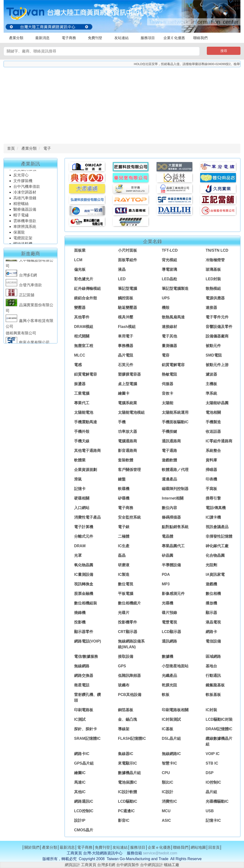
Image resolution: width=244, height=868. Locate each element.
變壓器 (80, 308)
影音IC (124, 820)
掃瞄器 (211, 470)
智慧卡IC (169, 763)
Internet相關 (173, 498)
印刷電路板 (84, 710)
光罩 (78, 555)
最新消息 (42, 38)
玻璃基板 (213, 269)
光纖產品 (169, 676)
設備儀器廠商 (217, 336)
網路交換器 (84, 676)
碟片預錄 (169, 613)
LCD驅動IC (128, 801)
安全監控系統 (129, 517)
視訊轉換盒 (84, 584)
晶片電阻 (126, 355)
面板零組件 (127, 260)
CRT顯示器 (128, 632)
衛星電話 (82, 685)
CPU (166, 773)
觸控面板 (126, 298)
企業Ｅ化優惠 (174, 38)
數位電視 (126, 584)
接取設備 (126, 656)
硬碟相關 (82, 498)
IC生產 (124, 546)
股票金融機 (84, 594)
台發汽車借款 (24, 289)
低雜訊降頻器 (129, 676)
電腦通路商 (127, 441)
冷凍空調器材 (25, 197)
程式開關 (82, 336)
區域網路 (213, 656)
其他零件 (82, 317)
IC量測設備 (84, 574)
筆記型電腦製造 (175, 288)
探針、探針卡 (86, 729)
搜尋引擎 (213, 498)
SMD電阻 (214, 355)
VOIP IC (213, 754)
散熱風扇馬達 (173, 317)
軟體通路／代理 (175, 470)
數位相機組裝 (86, 603)
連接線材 (169, 327)
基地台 (211, 666)
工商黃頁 (89, 865)
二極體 (124, 536)
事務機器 (126, 346)
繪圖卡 (124, 393)
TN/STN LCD (217, 250)
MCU (166, 811)
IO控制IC (213, 782)
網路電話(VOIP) (88, 641)
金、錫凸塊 (127, 719)
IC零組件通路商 (219, 441)
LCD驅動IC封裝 (219, 719)
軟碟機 (124, 489)
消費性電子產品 (87, 517)
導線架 (124, 729)
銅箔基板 (126, 710)
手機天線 (82, 441)
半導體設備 (171, 565)
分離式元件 (84, 536)
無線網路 (82, 666)
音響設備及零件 (219, 327)
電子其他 (169, 336)
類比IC (168, 782)
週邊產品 (169, 479)
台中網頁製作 (128, 865)
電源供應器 (215, 298)
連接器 (211, 308)
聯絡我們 (200, 38)
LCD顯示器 (171, 632)
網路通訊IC (84, 801)
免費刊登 (95, 38)
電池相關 (213, 412)
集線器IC (126, 754)
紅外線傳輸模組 (87, 288)
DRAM (80, 546)
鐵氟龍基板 (215, 685)
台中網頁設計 (152, 865)
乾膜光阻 (169, 685)
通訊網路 (169, 641)
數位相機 (213, 594)
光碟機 (168, 603)
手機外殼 (82, 431)
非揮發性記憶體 (219, 536)
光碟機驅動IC (217, 801)
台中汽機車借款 (27, 191)
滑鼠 (78, 479)
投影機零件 (127, 622)
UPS (166, 298)
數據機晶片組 (129, 773)
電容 (166, 355)
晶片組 (211, 792)
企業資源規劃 (86, 470)
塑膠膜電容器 (129, 374)
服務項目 (148, 38)
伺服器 (168, 384)
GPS (122, 666)
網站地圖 (198, 847)
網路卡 (211, 632)
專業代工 (82, 403)
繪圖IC (80, 773)
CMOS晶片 (84, 830)
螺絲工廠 (172, 865)
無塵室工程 (84, 346)
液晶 (122, 269)
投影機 (80, 622)
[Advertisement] (122, 104)
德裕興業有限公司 (21, 337)
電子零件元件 (217, 317)
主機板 (211, 384)
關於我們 (32, 847)
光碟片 (124, 613)
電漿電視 (169, 622)
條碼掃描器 (171, 517)
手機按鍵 (169, 431)
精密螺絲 (21, 208)
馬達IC (80, 782)
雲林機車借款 (25, 225)
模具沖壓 (126, 317)
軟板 (166, 695)
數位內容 (169, 508)
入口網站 (82, 508)
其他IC (80, 792)
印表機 (211, 479)
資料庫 (211, 460)
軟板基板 (213, 695)
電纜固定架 (23, 242)
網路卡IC (82, 754)
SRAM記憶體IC (87, 738)
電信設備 (213, 641)
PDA (166, 574)
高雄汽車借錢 (25, 202)
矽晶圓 (168, 555)
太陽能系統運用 (175, 412)
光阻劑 (211, 565)
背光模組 (169, 260)
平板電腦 (126, 594)
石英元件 (126, 365)
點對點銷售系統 (175, 527)
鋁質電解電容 (173, 365)
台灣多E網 (21, 279)
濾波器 (211, 374)
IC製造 (124, 574)
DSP (210, 773)
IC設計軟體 (127, 792)
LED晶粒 (169, 279)
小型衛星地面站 (175, 666)
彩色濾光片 (84, 279)
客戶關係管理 (129, 470)
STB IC (212, 763)
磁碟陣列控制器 (175, 489)
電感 (78, 365)
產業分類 (16, 38)
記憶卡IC (213, 820)
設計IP (80, 820)
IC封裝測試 (171, 719)
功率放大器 (127, 431)
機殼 (166, 308)
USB (210, 811)
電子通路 (169, 451)
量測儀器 (169, 346)
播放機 (211, 603)
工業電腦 (82, 393)
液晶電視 (213, 622)
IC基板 (168, 729)
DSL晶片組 (171, 738)
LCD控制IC (84, 811)
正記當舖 (20, 299)
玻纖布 (124, 685)
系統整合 (213, 451)
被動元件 (213, 346)
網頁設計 (72, 865)
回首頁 (214, 847)
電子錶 (124, 527)
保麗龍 (19, 237)
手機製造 (213, 422)
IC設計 (168, 792)
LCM (78, 260)
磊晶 (122, 555)
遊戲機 (211, 584)
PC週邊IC (126, 811)
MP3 (166, 584)
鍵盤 (122, 479)
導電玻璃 (169, 269)
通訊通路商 (171, 441)
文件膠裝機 (23, 185)
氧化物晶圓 (84, 565)
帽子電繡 (21, 219)
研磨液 (124, 565)
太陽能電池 (84, 412)
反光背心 (21, 179)
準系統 (211, 393)
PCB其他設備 (130, 695)
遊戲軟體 (169, 460)
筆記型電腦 (127, 288)
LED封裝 (213, 279)
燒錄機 (80, 613)
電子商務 (69, 38)
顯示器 (211, 613)
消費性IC (169, 801)
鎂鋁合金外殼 (86, 298)
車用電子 (126, 336)
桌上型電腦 (127, 384)
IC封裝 (211, 710)
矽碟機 (124, 498)
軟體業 (80, 460)
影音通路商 (127, 451)
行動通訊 (213, 676)
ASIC (166, 820)
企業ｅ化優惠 (159, 847)
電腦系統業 (127, 403)
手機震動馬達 (86, 422)
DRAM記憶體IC (219, 729)
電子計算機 (84, 527)
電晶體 (168, 536)
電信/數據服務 (86, 656)
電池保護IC (127, 782)
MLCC (80, 355)
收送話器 (213, 431)
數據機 (168, 656)
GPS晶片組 (84, 763)
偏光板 (80, 269)
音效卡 (168, 393)
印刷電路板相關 (175, 710)
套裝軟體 (126, 460)
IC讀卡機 (213, 517)
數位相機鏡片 (129, 603)
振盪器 (80, 384)
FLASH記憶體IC (132, 738)
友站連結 (122, 38)
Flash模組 (127, 327)
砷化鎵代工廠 (217, 546)
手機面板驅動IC (175, 422)
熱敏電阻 (169, 374)
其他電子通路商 (87, 451)
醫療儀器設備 (25, 214)
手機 (122, 422)
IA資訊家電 (215, 574)
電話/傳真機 (216, 508)
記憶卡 (80, 489)
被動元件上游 (217, 365)
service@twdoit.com (160, 853)
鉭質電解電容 (86, 374)
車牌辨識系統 (25, 231)
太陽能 (168, 403)
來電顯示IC (127, 763)
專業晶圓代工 (173, 546)
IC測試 (80, 719)
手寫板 (211, 489)
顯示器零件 (84, 632)
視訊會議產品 (217, 527)
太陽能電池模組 (131, 412)
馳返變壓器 (127, 308)
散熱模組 (213, 288)
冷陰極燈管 (215, 260)
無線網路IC (171, 754)
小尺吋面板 (127, 250)
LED (122, 279)
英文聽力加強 (25, 174)
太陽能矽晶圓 (217, 403)
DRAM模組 (84, 327)
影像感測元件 (173, 594)
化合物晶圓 (215, 555)
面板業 (80, 250)
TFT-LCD (170, 250)
